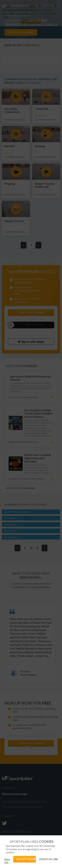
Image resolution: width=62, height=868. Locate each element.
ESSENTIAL (48, 859)
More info (7, 861)
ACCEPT (26, 859)
